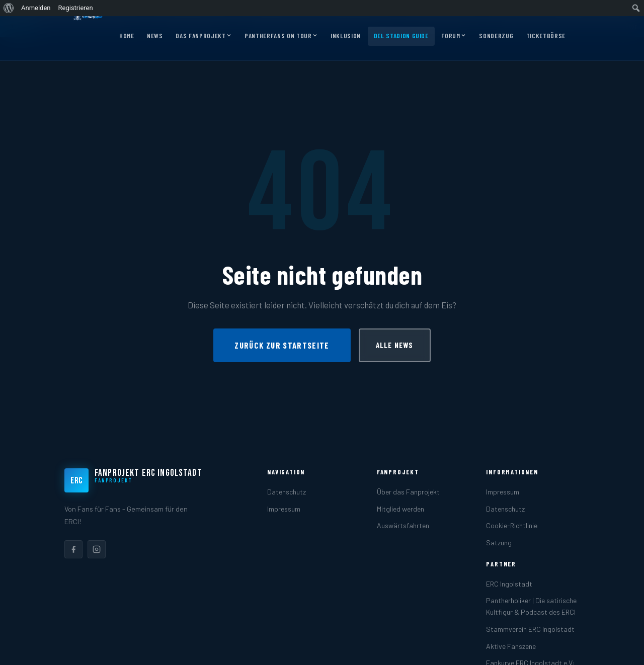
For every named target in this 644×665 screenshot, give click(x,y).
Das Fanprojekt (204, 36)
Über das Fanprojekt (408, 492)
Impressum (284, 509)
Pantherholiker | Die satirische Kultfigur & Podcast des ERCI (531, 606)
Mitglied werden (400, 509)
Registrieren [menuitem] (76, 8)
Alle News (395, 345)
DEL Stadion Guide (401, 36)
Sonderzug (496, 36)
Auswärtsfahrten (403, 525)
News (155, 36)
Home (127, 36)
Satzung (499, 543)
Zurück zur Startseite (282, 345)
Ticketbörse (546, 36)
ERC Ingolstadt (509, 584)
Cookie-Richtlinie (512, 525)
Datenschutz (287, 492)
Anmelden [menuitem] (36, 8)
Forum (454, 36)
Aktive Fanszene (511, 646)
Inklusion (346, 36)
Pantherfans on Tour (281, 36)
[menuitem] (9, 8)
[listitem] (73, 549)
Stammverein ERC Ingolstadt (530, 629)
